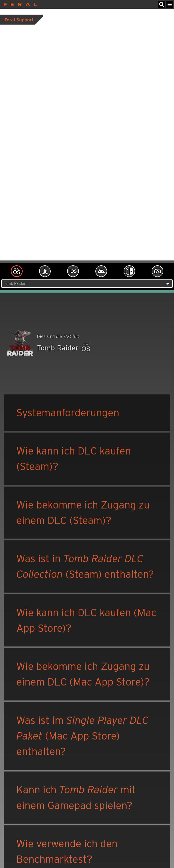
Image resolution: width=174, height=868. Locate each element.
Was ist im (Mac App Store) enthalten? (82, 736)
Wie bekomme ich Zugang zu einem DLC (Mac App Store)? (83, 675)
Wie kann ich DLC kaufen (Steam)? (74, 459)
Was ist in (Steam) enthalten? (85, 567)
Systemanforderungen (68, 413)
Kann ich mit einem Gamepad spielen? (76, 798)
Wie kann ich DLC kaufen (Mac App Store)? (86, 621)
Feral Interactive (19, 4)
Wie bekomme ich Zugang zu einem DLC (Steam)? (83, 513)
